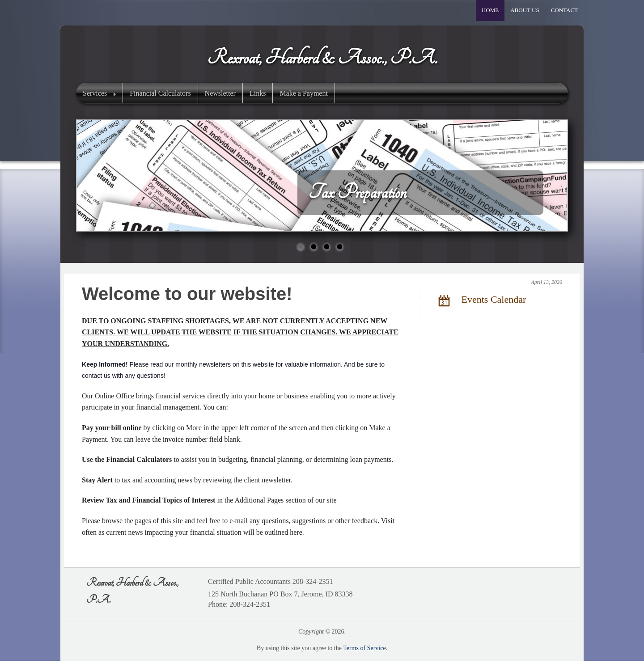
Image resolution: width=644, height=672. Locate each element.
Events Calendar (480, 300)
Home (490, 10)
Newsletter (220, 93)
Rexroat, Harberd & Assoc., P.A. (322, 58)
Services (95, 93)
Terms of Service (364, 648)
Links (258, 93)
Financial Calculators (160, 93)
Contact (564, 10)
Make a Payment (304, 93)
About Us (525, 10)
